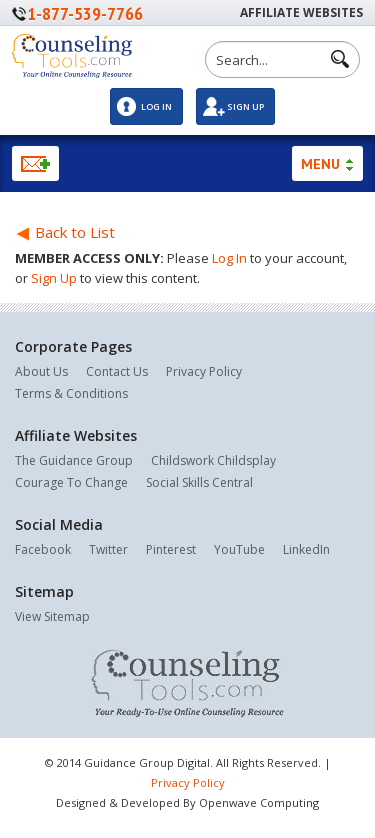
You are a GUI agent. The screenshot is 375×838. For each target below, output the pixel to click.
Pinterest (171, 549)
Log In (156, 106)
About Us (41, 371)
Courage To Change (71, 482)
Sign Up (245, 106)
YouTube (239, 549)
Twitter (108, 549)
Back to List (65, 232)
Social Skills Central (199, 482)
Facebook (43, 549)
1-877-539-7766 (85, 13)
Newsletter (35, 163)
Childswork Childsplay (213, 460)
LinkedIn (306, 549)
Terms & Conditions (71, 393)
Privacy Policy (204, 371)
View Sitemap (52, 616)
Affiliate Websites (301, 12)
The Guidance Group (74, 460)
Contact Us (117, 371)
